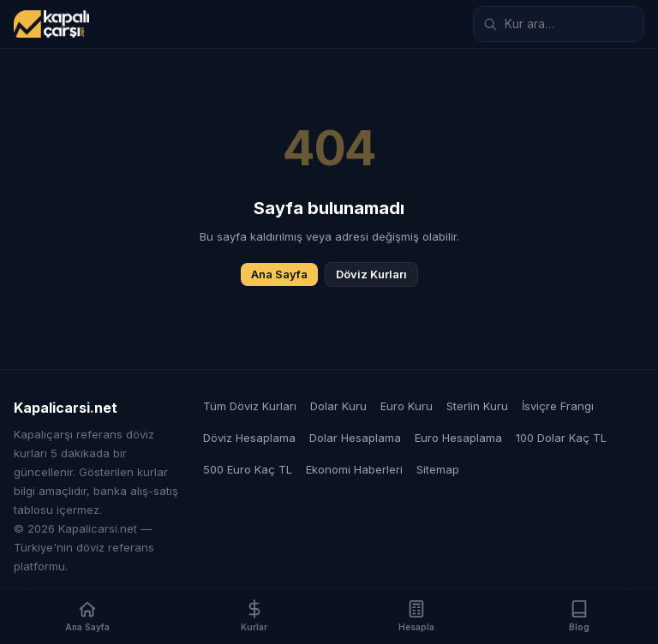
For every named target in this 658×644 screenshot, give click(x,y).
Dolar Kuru (338, 406)
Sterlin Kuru (477, 406)
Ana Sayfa (279, 274)
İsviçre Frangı (558, 406)
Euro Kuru (407, 406)
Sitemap (438, 469)
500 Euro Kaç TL (248, 469)
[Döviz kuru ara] (559, 24)
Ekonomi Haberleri (354, 469)
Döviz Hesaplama (249, 438)
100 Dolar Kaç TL (561, 438)
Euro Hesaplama (458, 438)
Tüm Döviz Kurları (250, 406)
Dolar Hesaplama (355, 438)
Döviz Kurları (371, 274)
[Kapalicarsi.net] (51, 24)
